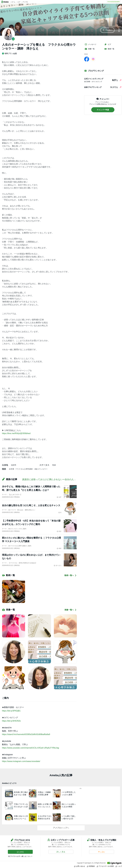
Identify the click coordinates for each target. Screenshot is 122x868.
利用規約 (91, 866)
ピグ (108, 44)
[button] (107, 30)
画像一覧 (90, 49)
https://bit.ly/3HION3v (11, 721)
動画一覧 (109, 49)
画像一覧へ (71, 610)
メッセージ (90, 44)
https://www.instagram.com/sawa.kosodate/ (21, 761)
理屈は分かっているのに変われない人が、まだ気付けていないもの (31, 557)
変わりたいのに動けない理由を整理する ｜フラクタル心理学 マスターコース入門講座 (31, 540)
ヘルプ (119, 866)
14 (56, 566)
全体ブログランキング (93, 87)
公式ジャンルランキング (94, 79)
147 (59, 497)
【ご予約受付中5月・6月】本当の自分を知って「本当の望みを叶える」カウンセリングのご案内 (31, 522)
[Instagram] (93, 59)
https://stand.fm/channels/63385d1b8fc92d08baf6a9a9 (26, 734)
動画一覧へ (71, 575)
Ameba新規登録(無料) (114, 2)
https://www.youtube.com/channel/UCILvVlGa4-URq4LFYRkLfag (30, 748)
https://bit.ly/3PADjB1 (11, 711)
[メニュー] (119, 30)
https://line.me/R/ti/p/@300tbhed (16, 433)
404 (59, 548)
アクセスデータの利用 (105, 866)
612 (59, 531)
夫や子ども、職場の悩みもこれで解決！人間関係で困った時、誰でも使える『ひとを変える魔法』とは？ (31, 488)
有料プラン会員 (9, 54)
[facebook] (87, 59)
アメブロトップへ (61, 828)
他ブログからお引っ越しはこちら (19, 856)
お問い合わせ (80, 866)
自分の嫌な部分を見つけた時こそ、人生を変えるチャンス (31, 505)
